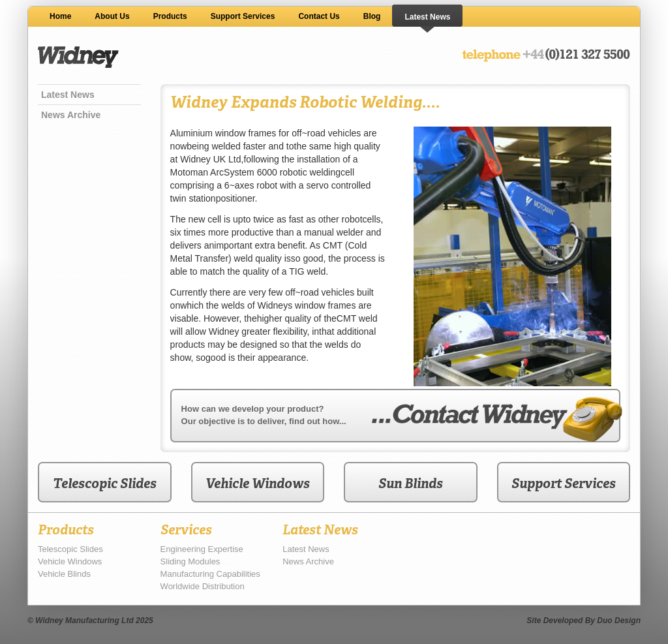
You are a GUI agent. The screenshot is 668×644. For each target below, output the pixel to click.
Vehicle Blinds (64, 574)
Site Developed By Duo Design (584, 621)
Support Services (243, 16)
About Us (112, 16)
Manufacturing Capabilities (210, 574)
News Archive (71, 115)
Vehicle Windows (258, 483)
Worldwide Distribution (203, 586)
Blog (372, 16)
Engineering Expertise (202, 549)
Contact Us (319, 16)
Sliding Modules (190, 561)
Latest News (427, 17)
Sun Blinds (411, 483)
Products (170, 16)
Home (60, 16)
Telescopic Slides (105, 483)
